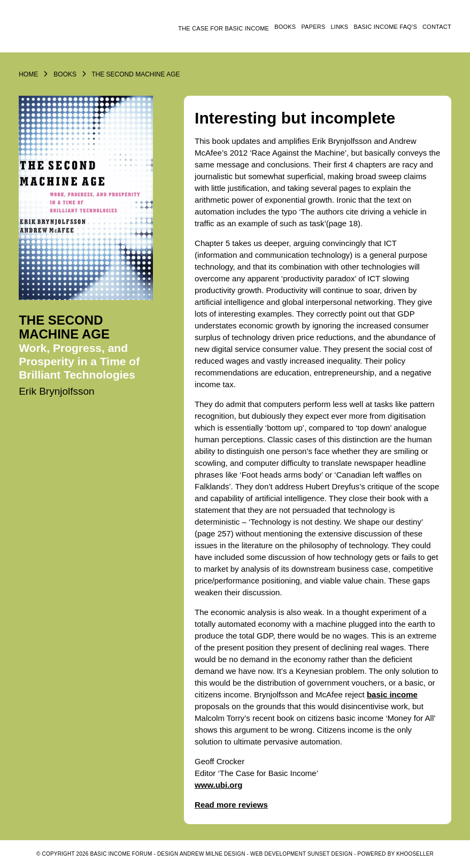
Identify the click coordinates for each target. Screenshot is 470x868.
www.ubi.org (218, 785)
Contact (437, 27)
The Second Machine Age (136, 74)
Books (285, 27)
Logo (75, 30)
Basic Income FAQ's (385, 27)
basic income (392, 694)
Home (28, 74)
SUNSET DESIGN (330, 854)
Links (340, 27)
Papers (313, 27)
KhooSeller (415, 854)
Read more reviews (231, 805)
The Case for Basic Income (224, 28)
